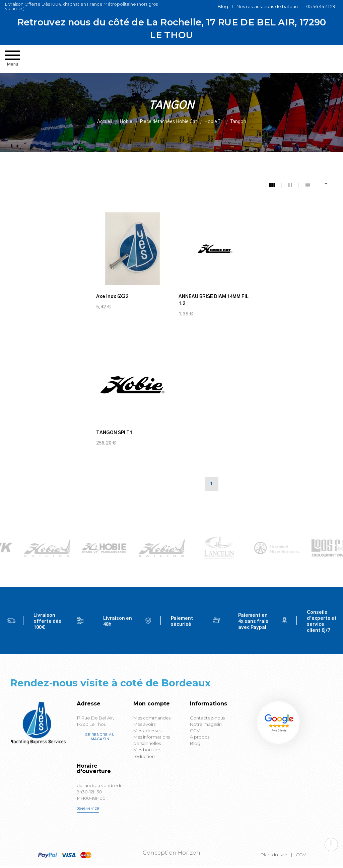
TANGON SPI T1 (275, 294)
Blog (223, 6)
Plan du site (274, 723)
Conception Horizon (171, 721)
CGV (301, 723)
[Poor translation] (24, 768)
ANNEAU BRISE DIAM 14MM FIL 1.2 (212, 298)
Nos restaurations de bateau (267, 6)
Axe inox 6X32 (112, 294)
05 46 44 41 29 (321, 6)
